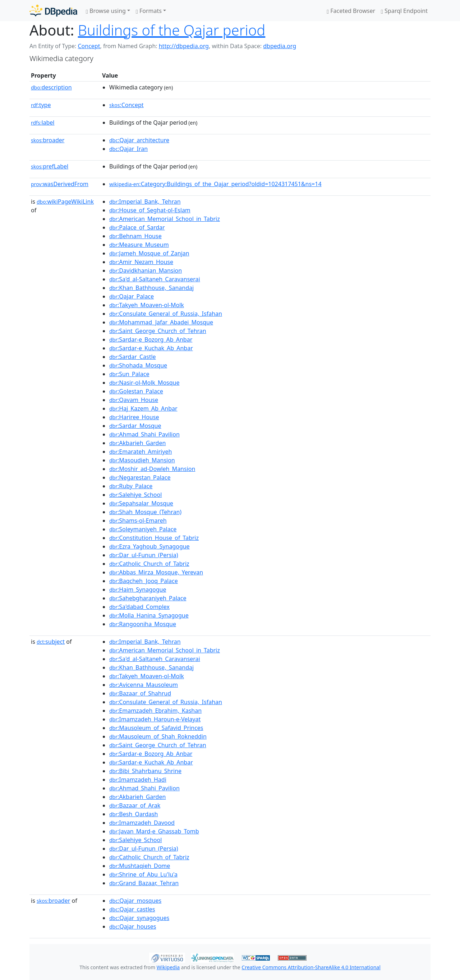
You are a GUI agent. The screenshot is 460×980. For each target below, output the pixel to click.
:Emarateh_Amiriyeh (141, 452)
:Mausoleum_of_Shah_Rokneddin (158, 736)
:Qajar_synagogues (139, 918)
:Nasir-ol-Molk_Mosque (144, 383)
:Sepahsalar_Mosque (141, 503)
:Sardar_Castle (133, 357)
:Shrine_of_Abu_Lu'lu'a (143, 874)
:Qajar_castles (132, 909)
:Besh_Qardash (134, 814)
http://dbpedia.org (184, 46)
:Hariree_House (134, 417)
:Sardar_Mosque (135, 426)
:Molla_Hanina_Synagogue (149, 615)
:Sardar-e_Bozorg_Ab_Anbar (151, 339)
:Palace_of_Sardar (137, 227)
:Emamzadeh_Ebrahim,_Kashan (155, 711)
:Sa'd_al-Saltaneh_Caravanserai (155, 279)
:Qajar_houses (133, 926)
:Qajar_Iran (128, 149)
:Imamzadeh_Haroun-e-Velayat (155, 719)
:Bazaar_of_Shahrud (140, 693)
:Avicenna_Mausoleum (144, 685)
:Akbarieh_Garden (137, 443)
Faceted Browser (351, 11)
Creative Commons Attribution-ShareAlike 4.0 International (311, 967)
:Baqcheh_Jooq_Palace (144, 581)
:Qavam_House (134, 400)
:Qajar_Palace (132, 296)
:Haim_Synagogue (138, 590)
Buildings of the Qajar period (172, 30)
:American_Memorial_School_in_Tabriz (165, 219)
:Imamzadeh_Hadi (138, 780)
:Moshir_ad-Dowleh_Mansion (152, 469)
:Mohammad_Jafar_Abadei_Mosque (161, 322)
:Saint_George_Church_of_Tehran (158, 331)
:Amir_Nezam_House (141, 262)
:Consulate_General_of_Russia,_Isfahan (166, 314)
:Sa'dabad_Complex (139, 607)
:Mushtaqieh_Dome (140, 866)
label (43, 122)
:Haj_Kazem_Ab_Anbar (143, 408)
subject (51, 642)
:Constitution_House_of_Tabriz (154, 538)
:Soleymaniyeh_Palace (143, 529)
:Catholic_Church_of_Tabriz (149, 564)
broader (48, 140)
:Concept (126, 105)
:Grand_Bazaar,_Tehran (144, 883)
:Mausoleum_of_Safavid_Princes (156, 728)
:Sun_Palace (129, 374)
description (51, 87)
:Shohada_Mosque (138, 365)
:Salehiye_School (135, 495)
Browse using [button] (106, 11)
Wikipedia (168, 967)
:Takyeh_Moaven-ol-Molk (147, 305)
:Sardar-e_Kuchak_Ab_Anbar (151, 348)
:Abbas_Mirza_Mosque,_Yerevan (156, 572)
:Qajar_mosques (135, 901)
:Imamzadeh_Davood (142, 823)
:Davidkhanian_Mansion (146, 271)
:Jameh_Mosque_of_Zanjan (149, 253)
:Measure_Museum (139, 245)
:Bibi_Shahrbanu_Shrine (145, 771)
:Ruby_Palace (131, 486)
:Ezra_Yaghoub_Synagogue (149, 546)
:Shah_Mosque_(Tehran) (145, 512)
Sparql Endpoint (404, 11)
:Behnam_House (135, 236)
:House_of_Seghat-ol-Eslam (150, 210)
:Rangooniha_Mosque (143, 624)
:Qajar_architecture (139, 140)
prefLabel (50, 166)
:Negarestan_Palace (140, 477)
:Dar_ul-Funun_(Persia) (144, 555)
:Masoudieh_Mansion (142, 460)
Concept (89, 46)
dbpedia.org (280, 46)
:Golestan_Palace (136, 391)
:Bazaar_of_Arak (135, 805)
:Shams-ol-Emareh (138, 521)
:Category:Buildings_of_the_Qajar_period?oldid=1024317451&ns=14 (215, 184)
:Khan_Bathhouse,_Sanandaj (151, 288)
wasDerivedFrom (60, 184)
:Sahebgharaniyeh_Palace (148, 598)
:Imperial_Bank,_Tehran (145, 202)
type (41, 105)
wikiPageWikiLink (65, 202)
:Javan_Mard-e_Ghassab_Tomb (154, 831)
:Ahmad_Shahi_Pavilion (144, 434)
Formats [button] (149, 11)
